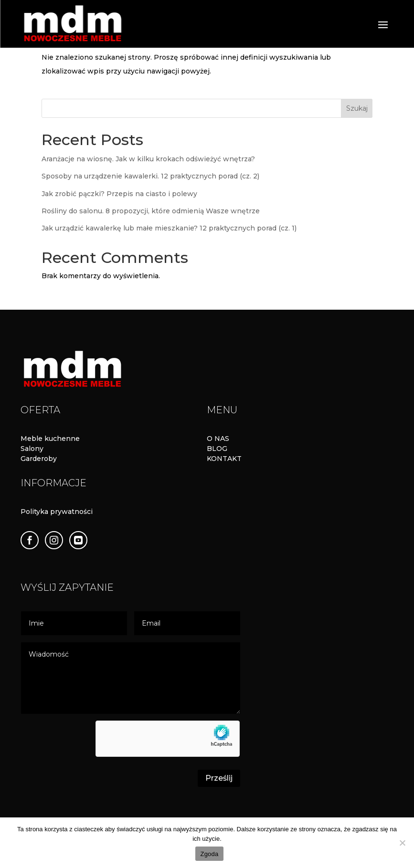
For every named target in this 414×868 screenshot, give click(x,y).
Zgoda (209, 854)
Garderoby (39, 459)
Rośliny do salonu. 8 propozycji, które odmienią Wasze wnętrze (151, 211)
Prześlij (219, 778)
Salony (32, 449)
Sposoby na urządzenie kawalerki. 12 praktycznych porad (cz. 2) (150, 176)
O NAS (218, 439)
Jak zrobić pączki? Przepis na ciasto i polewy (119, 194)
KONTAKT (224, 459)
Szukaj (357, 108)
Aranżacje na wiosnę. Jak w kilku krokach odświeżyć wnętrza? (148, 159)
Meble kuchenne (50, 439)
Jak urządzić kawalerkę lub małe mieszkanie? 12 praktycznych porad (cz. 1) (169, 228)
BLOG (217, 449)
